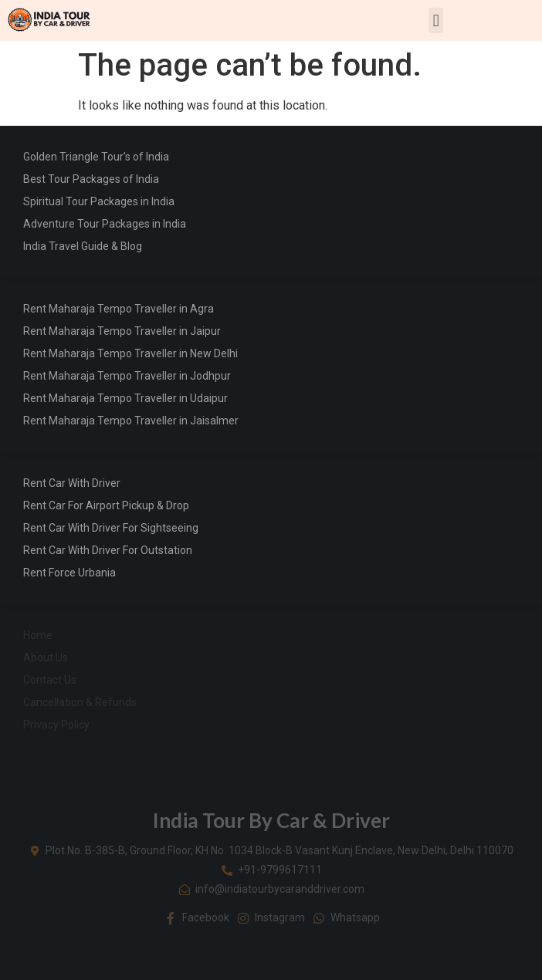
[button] (436, 20)
